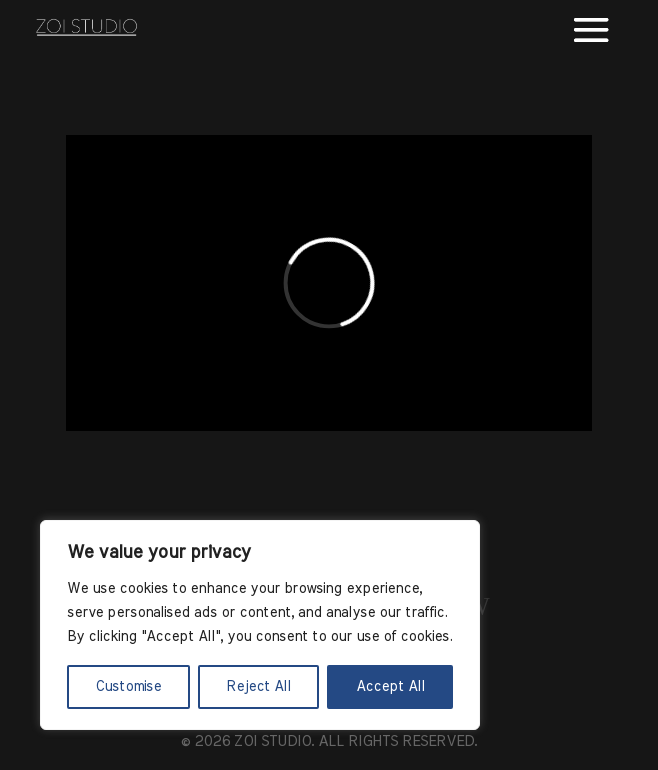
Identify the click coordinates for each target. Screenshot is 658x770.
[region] (260, 625)
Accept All (390, 687)
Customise (128, 687)
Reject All (258, 687)
